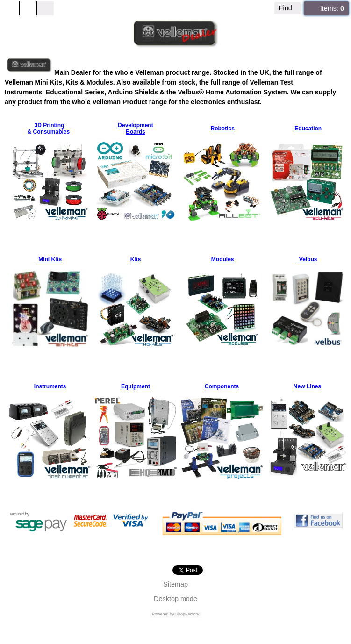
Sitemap (175, 584)
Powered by (163, 614)
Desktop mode (175, 599)
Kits (136, 259)
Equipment (136, 386)
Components (222, 386)
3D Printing (49, 125)
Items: (332, 8)
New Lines (307, 386)
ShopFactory (187, 614)
